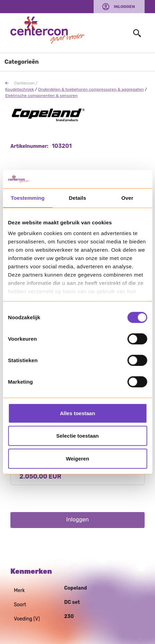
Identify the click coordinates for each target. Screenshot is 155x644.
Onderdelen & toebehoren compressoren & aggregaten (91, 89)
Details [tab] (78, 198)
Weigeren (77, 458)
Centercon (24, 83)
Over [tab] (127, 198)
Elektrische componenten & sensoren (41, 96)
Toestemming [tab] (28, 198)
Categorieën (22, 62)
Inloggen (124, 7)
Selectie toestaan (77, 436)
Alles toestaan (78, 413)
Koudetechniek (20, 89)
